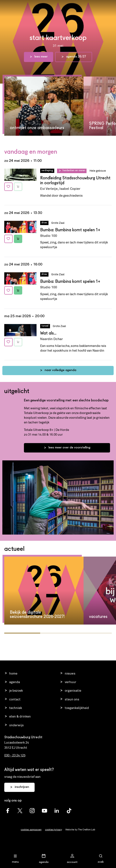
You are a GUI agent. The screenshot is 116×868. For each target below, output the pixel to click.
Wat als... (48, 333)
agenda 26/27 (74, 57)
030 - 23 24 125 (15, 755)
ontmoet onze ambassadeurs (37, 128)
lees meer (39, 57)
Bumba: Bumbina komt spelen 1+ (70, 230)
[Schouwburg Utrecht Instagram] (32, 811)
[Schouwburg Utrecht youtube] (45, 811)
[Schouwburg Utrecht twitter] (20, 811)
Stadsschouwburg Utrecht (58, 7)
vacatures (98, 617)
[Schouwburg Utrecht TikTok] (69, 811)
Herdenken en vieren (74, 171)
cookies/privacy (54, 830)
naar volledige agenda (58, 370)
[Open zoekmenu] (101, 859)
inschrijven (19, 787)
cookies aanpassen (31, 830)
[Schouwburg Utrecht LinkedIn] (57, 811)
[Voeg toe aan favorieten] (8, 187)
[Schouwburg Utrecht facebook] (8, 811)
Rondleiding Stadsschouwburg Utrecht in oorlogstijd (75, 181)
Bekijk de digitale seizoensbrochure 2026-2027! (37, 615)
